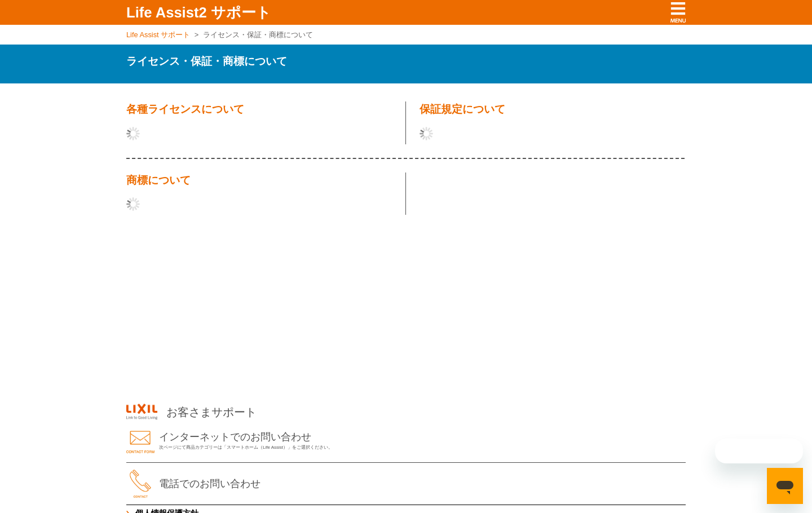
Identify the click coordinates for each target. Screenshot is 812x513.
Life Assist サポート (158, 35)
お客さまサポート (191, 412)
